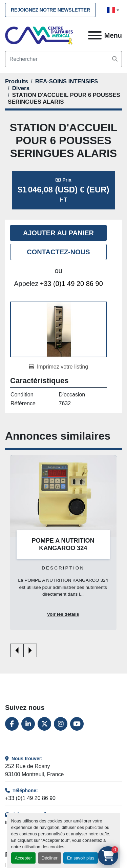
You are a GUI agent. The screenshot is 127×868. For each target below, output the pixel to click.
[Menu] (95, 35)
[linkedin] (28, 724)
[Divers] (21, 88)
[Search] (63, 59)
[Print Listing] (58, 367)
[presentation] (17, 650)
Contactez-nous (58, 252)
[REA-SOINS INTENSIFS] (67, 81)
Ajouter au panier (58, 233)
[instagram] (61, 724)
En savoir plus (81, 858)
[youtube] (77, 724)
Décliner (50, 858)
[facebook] (12, 724)
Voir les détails (63, 614)
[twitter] (44, 724)
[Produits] (17, 81)
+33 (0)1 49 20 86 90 (71, 284)
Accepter (24, 858)
